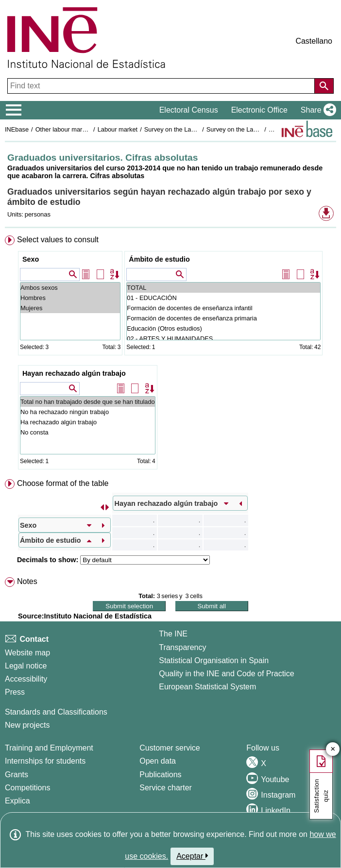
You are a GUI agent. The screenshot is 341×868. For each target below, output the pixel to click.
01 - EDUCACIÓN (223, 298)
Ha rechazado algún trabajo (88, 422)
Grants (17, 775)
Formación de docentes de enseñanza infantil (223, 308)
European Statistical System (207, 687)
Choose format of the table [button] (63, 483)
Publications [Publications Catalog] (160, 775)
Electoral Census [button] (189, 110)
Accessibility (26, 679)
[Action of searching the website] (324, 86)
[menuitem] (170, 354)
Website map (27, 653)
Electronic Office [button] (259, 110)
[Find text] (162, 86)
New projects (27, 725)
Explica (17, 801)
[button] (316, 110)
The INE (173, 634)
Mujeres (70, 308)
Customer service (170, 748)
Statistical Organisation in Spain (214, 660)
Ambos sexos (70, 288)
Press (15, 692)
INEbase (17, 129)
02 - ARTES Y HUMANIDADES (223, 339)
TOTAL (223, 288)
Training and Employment (49, 748)
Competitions (27, 788)
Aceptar (192, 856)
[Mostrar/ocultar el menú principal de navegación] (14, 110)
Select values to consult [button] (58, 240)
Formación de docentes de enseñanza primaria (223, 318)
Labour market (118, 129)
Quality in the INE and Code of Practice (226, 674)
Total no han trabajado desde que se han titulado (88, 402)
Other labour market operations (78, 129)
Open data (158, 761)
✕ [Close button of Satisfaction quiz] (333, 749)
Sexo (31, 259)
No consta (88, 432)
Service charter (166, 788)
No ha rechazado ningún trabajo (88, 412)
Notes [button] (27, 581)
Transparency (182, 647)
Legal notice (26, 666)
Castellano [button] (314, 41)
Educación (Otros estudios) (223, 328)
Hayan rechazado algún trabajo (74, 373)
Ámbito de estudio (159, 259)
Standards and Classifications (56, 712)
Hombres (70, 298)
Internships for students (45, 761)
